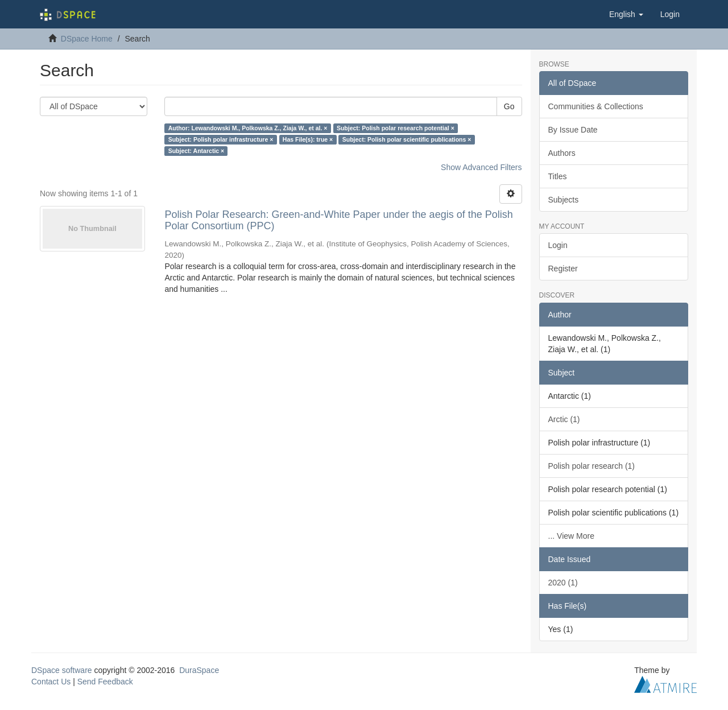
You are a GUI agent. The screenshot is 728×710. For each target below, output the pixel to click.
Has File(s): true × (308, 139)
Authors (562, 153)
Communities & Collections (596, 106)
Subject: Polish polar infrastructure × (221, 139)
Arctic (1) (564, 419)
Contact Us (51, 682)
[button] (626, 14)
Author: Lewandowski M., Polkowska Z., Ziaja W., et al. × (248, 128)
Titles (558, 176)
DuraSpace (199, 670)
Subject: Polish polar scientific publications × (407, 139)
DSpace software (62, 670)
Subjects (564, 200)
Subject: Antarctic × (197, 151)
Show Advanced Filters (481, 167)
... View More (571, 536)
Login (558, 245)
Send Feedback (105, 682)
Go (509, 106)
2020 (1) (563, 583)
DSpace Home (87, 39)
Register (563, 269)
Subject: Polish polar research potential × (396, 128)
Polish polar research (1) (592, 466)
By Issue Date (573, 130)
